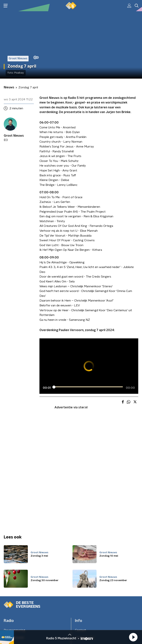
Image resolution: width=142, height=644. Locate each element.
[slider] (88, 387)
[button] (133, 637)
